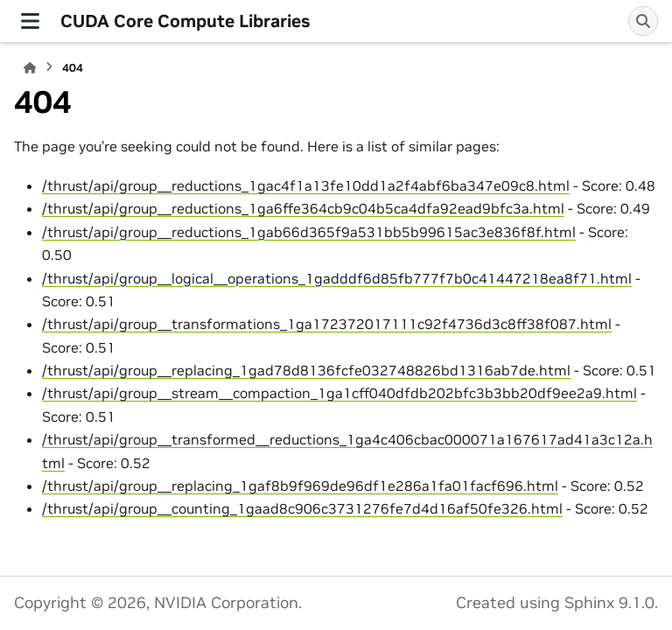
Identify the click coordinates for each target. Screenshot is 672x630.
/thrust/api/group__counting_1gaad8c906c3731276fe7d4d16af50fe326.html (302, 508)
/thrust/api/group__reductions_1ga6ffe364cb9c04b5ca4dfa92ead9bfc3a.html (303, 208)
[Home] (30, 68)
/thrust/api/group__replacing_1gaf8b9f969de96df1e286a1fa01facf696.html (300, 486)
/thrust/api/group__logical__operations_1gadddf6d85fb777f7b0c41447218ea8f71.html (337, 278)
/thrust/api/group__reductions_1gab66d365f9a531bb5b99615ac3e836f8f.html (309, 232)
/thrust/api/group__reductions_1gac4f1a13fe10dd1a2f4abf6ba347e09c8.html (306, 185)
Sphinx (589, 603)
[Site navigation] (30, 21)
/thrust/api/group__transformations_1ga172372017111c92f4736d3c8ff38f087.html (327, 324)
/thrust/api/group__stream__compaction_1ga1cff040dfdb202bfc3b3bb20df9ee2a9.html (339, 393)
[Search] (643, 21)
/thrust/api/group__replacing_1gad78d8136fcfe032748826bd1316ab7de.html (306, 370)
